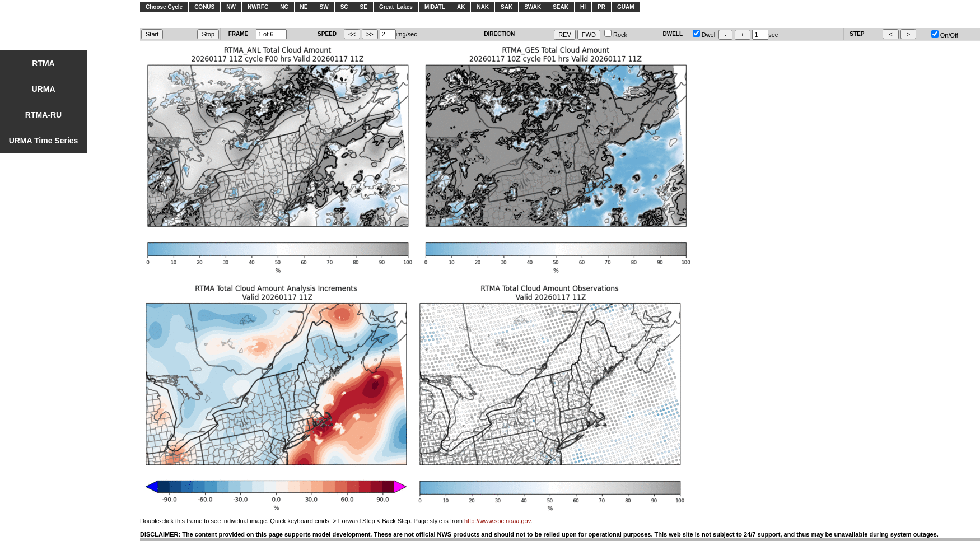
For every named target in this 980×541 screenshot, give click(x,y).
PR (601, 7)
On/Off (945, 35)
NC (284, 7)
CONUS (204, 7)
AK (461, 7)
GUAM (626, 7)
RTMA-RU (43, 115)
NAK (483, 7)
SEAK (561, 7)
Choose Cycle (164, 7)
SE (364, 7)
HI (583, 7)
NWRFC (258, 7)
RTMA (43, 63)
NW (231, 7)
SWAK (533, 7)
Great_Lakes (396, 7)
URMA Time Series (44, 141)
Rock (616, 35)
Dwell (705, 35)
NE (304, 7)
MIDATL (435, 7)
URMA (44, 89)
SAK (507, 7)
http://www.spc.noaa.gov (497, 521)
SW (324, 7)
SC (344, 7)
